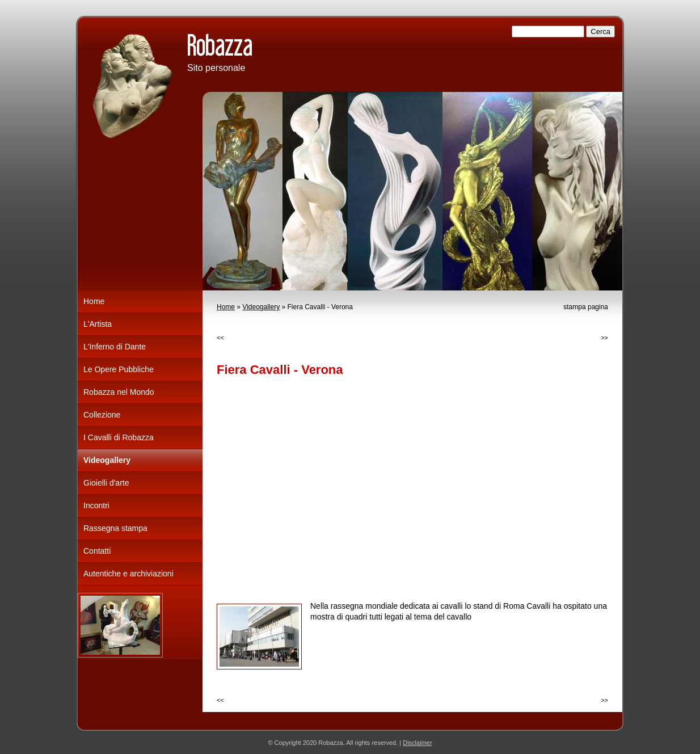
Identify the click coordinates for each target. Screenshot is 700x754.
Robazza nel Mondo (119, 392)
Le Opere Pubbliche (119, 369)
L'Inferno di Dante (115, 347)
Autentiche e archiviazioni (128, 574)
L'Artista (98, 324)
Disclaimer (417, 743)
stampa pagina (586, 307)
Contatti (97, 551)
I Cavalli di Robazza (119, 437)
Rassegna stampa (115, 528)
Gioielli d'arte (106, 483)
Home (226, 307)
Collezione (102, 415)
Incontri (96, 506)
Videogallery (261, 307)
